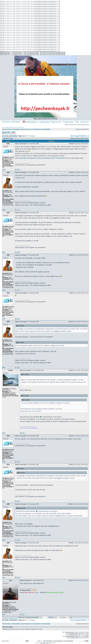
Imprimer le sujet (8, 139)
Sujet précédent (75, 139)
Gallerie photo (68, 122)
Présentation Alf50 (9, 132)
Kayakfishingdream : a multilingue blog (36, 122)
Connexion (6, 122)
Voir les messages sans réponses (8, 127)
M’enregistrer (16, 122)
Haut (4, 170)
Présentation (16, 129)
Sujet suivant (85, 139)
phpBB (41, 643)
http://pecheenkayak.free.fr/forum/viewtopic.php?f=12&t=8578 (42, 158)
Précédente (83, 136)
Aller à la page (75, 136)
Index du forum (7, 129)
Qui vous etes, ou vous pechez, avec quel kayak (36, 129)
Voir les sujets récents (20, 127)
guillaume (14, 133)
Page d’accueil (55, 122)
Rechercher (85, 122)
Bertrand (9, 133)
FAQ (77, 122)
